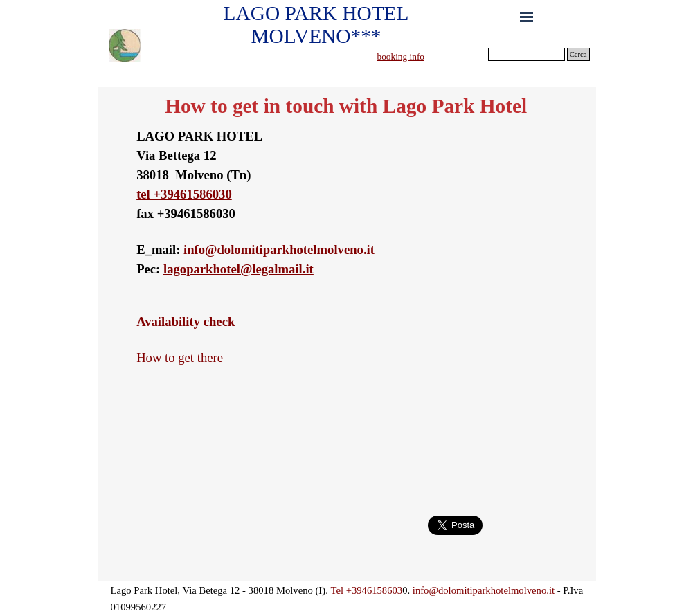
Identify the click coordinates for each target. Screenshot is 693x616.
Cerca (578, 54)
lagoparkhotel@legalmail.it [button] (238, 269)
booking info (401, 56)
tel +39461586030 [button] (184, 194)
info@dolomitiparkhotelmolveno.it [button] (279, 250)
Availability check (186, 321)
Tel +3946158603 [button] (366, 590)
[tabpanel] (429, 56)
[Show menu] (527, 17)
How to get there (180, 357)
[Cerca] (526, 54)
